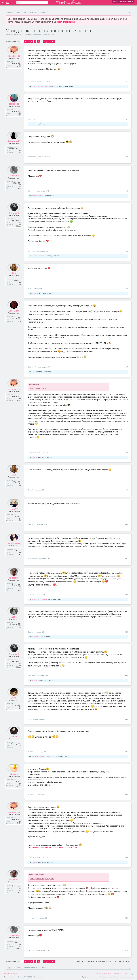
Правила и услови (106, 977)
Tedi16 (14, 742)
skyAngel (48, 87)
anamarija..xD (36, 196)
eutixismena (14, 549)
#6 (127, 289)
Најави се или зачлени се (123, 1)
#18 (126, 858)
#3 (127, 157)
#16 (126, 752)
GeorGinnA (14, 316)
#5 (127, 251)
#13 (126, 632)
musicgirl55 (35, 637)
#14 (126, 676)
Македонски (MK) (11, 974)
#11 (126, 559)
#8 (127, 453)
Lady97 (14, 514)
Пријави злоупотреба (90, 977)
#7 (127, 367)
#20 (126, 951)
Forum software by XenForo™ (23, 977)
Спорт (19, 35)
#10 (126, 524)
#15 (126, 719)
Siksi (14, 278)
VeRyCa (34, 293)
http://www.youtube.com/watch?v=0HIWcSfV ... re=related (53, 848)
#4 (127, 191)
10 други (57, 87)
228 (45, 41)
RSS (132, 974)
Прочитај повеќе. (66, 22)
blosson (34, 87)
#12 (126, 595)
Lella (33, 757)
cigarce (14, 779)
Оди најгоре (125, 974)
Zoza (14, 622)
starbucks (14, 109)
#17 (126, 795)
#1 (127, 82)
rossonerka (37, 35)
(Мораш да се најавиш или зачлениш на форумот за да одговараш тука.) (104, 961)
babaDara (41, 87)
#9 (127, 490)
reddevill (34, 124)
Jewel (14, 703)
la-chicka (34, 256)
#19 (126, 918)
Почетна (116, 974)
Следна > (51, 41)
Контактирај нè (99, 974)
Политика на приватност (124, 977)
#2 (127, 119)
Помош (109, 974)
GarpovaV (14, 218)
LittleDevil (14, 181)
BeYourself (14, 147)
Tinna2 (34, 372)
